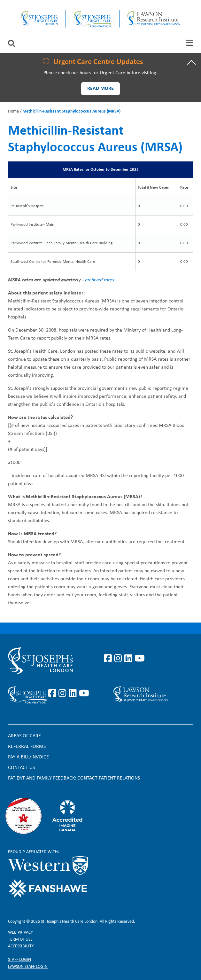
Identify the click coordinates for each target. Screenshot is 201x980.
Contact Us (21, 768)
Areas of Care (24, 736)
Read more (100, 89)
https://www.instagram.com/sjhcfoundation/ (64, 694)
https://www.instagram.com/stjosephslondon (119, 659)
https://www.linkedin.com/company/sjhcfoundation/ (74, 694)
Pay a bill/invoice (28, 757)
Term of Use (20, 940)
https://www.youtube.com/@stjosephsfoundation (84, 694)
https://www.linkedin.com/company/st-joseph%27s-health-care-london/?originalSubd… (129, 659)
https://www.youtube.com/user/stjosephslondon (140, 659)
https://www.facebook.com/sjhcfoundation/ (53, 694)
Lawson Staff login (28, 967)
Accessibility (21, 946)
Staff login (19, 960)
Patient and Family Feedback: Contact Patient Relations (74, 778)
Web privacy (20, 933)
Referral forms (27, 747)
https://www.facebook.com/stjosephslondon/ (109, 659)
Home (13, 111)
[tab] (189, 43)
